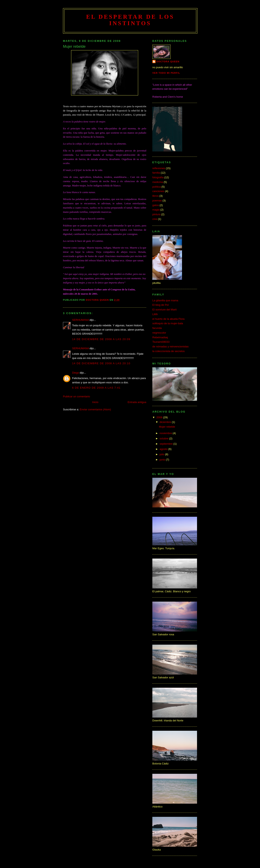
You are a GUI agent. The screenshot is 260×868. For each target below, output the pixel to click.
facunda (157, 328)
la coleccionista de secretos (168, 351)
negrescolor (159, 333)
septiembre (167, 444)
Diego (76, 373)
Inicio (95, 402)
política (157, 187)
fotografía (158, 177)
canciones (158, 191)
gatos (156, 205)
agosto (164, 449)
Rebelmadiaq (160, 337)
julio (162, 454)
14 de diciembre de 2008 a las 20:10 (101, 363)
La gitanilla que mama (165, 300)
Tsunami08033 (161, 342)
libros (155, 196)
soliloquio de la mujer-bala (168, 323)
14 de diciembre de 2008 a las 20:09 (101, 339)
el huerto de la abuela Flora (168, 319)
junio (163, 460)
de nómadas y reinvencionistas (171, 346)
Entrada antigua (137, 402)
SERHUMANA (80, 320)
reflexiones (159, 168)
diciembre (166, 422)
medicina (158, 182)
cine (155, 219)
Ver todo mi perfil (166, 73)
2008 (160, 417)
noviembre (166, 433)
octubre (164, 438)
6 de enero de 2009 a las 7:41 (96, 388)
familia (156, 173)
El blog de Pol (160, 305)
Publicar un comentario (76, 396)
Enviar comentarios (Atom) (95, 409)
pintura (156, 214)
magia (156, 210)
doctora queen (168, 62)
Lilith (155, 314)
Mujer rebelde (167, 427)
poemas (157, 201)
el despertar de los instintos (130, 20)
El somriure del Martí (165, 310)
